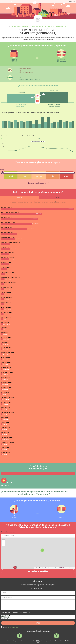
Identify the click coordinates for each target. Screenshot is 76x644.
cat (74, 2)
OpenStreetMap (49, 568)
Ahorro (58, 198)
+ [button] (4, 541)
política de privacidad (13, 627)
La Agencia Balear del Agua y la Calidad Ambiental (39, 27)
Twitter (56, 636)
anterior (2, 139)
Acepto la (10, 627)
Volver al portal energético (38, 571)
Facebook (20, 636)
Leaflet (36, 568)
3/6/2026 (38, 139)
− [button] (4, 544)
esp (70, 2)
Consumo (20, 198)
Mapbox (73, 568)
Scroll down (38, 641)
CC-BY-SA (62, 568)
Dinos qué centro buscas (8, 532)
